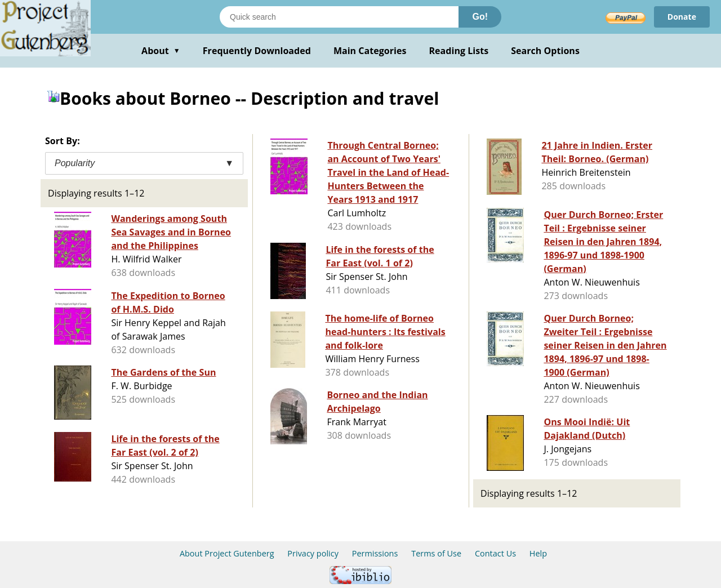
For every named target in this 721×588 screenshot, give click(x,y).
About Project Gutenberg (227, 553)
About (161, 51)
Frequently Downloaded (257, 51)
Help (538, 553)
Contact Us (495, 553)
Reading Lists (459, 51)
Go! (480, 17)
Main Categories (370, 51)
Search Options (545, 51)
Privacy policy (313, 553)
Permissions (375, 553)
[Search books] (339, 17)
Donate (682, 17)
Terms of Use (436, 553)
